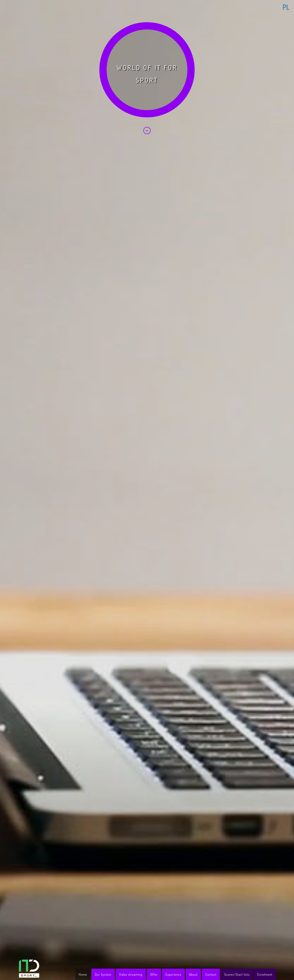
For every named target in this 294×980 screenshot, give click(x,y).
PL (286, 7)
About (194, 974)
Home (83, 974)
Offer (154, 974)
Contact (211, 974)
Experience (173, 974)
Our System (103, 974)
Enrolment (265, 974)
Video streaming (131, 974)
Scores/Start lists (237, 974)
